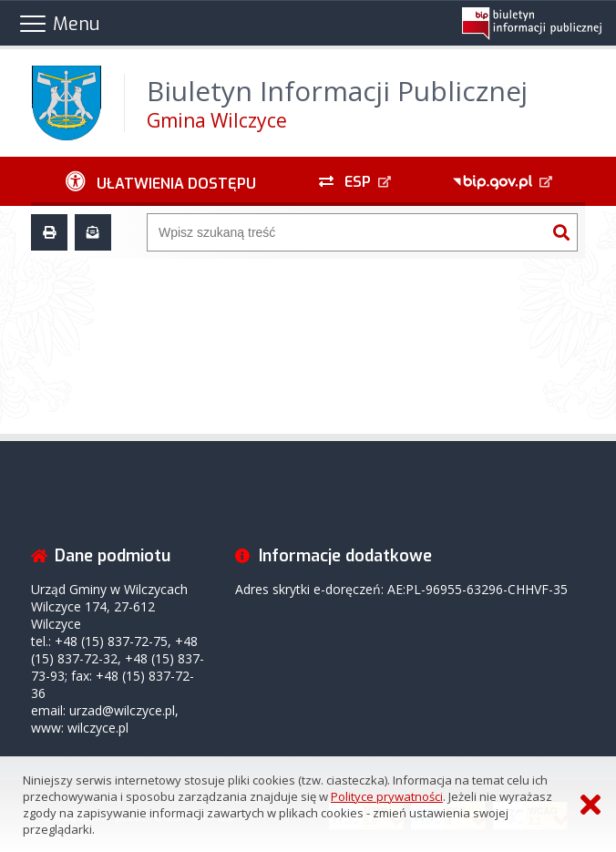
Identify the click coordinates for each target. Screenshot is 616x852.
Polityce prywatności (387, 796)
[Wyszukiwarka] (347, 232)
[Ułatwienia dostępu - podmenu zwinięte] (161, 181)
